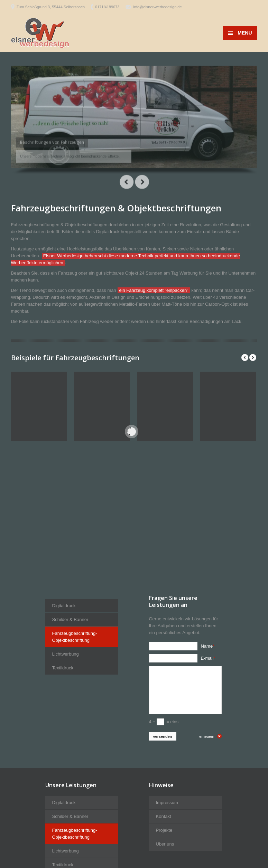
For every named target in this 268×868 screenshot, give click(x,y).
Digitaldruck (64, 712)
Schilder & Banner (70, 726)
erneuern (207, 843)
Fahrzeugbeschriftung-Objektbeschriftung (75, 743)
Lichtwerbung (66, 760)
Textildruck (63, 774)
